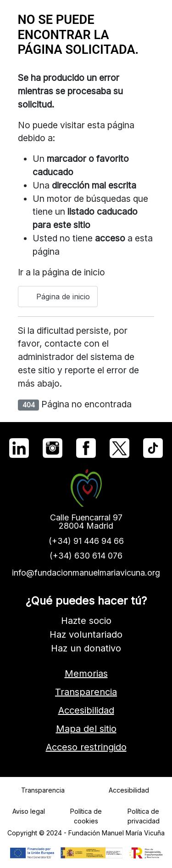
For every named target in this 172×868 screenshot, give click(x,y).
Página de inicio (58, 297)
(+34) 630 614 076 (86, 556)
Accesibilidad (86, 710)
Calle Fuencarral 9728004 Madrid (86, 522)
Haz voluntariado (86, 634)
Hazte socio (86, 621)
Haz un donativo (86, 648)
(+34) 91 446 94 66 (86, 541)
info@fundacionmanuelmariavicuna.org (86, 573)
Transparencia (86, 692)
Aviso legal (29, 811)
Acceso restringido (86, 747)
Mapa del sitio (86, 729)
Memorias (86, 674)
